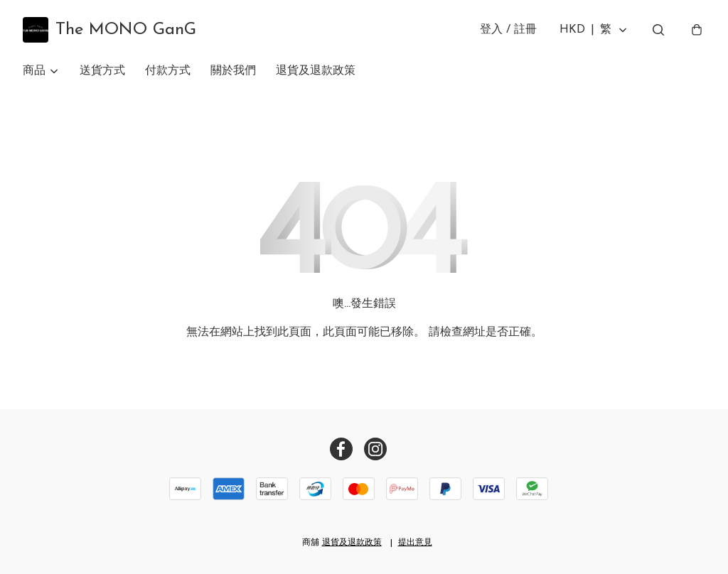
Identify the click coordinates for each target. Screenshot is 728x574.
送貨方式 (102, 71)
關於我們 (233, 71)
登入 (508, 30)
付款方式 (168, 71)
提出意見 (415, 543)
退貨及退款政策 (316, 71)
